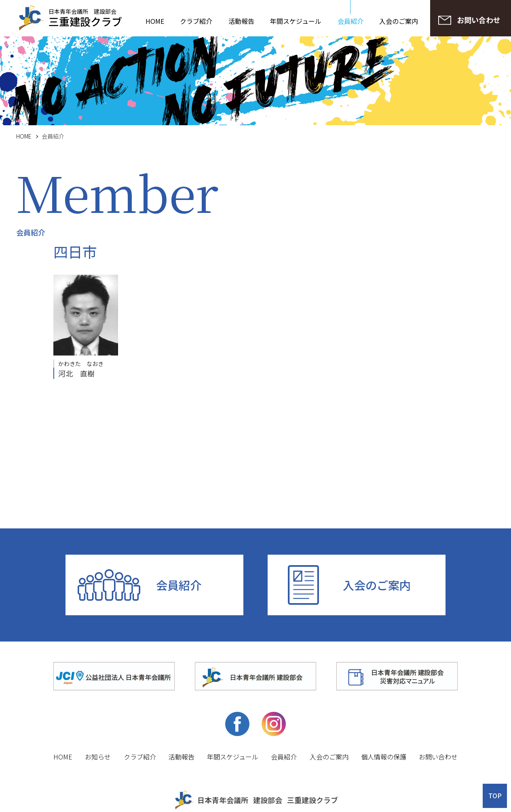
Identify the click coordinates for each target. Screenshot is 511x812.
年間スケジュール (296, 21)
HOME (155, 21)
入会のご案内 (399, 21)
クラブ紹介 (196, 21)
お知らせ (98, 757)
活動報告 (241, 21)
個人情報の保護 (384, 757)
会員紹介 (351, 21)
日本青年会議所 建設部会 (85, 17)
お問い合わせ (438, 757)
